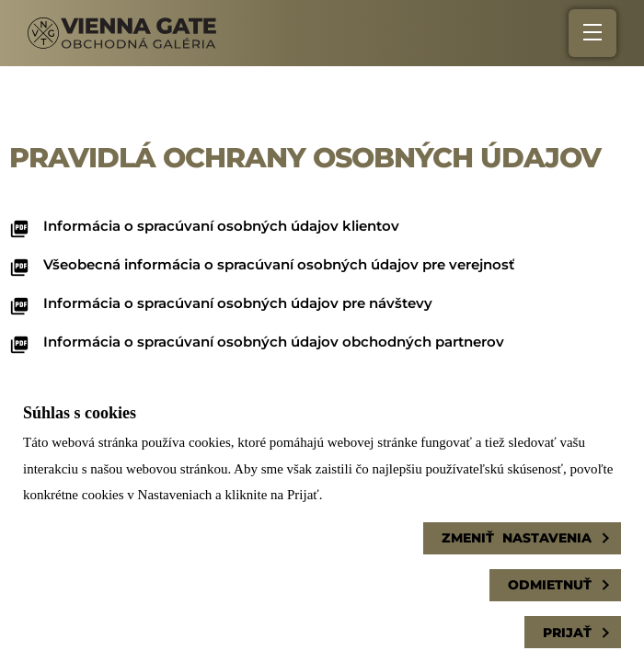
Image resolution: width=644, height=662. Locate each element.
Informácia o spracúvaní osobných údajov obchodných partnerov (274, 342)
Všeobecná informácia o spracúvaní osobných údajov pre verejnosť (279, 264)
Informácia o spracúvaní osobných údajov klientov (221, 226)
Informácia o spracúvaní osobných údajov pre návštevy (238, 303)
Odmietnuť (550, 585)
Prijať (567, 633)
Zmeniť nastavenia (517, 538)
